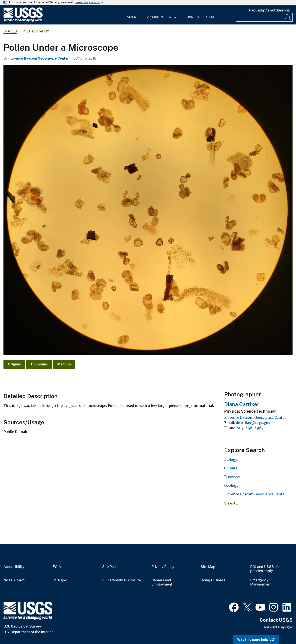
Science (134, 17)
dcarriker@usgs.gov (253, 423)
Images (10, 31)
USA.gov (60, 580)
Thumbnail (39, 364)
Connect (192, 17)
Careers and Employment (162, 582)
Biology (231, 459)
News (174, 17)
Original (14, 364)
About (211, 17)
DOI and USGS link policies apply (265, 569)
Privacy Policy (163, 567)
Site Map (208, 567)
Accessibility (14, 567)
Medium (64, 364)
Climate (231, 468)
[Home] (23, 21)
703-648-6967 (250, 428)
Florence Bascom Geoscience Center (39, 58)
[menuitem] (134, 15)
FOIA (57, 567)
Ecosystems (234, 477)
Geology (231, 485)
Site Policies (112, 567)
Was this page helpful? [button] (256, 640)
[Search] (288, 17)
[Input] (264, 17)
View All (233, 503)
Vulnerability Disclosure (122, 580)
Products (155, 17)
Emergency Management (261, 582)
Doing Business (213, 580)
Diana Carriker (242, 404)
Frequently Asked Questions (270, 10)
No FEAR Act (14, 580)
